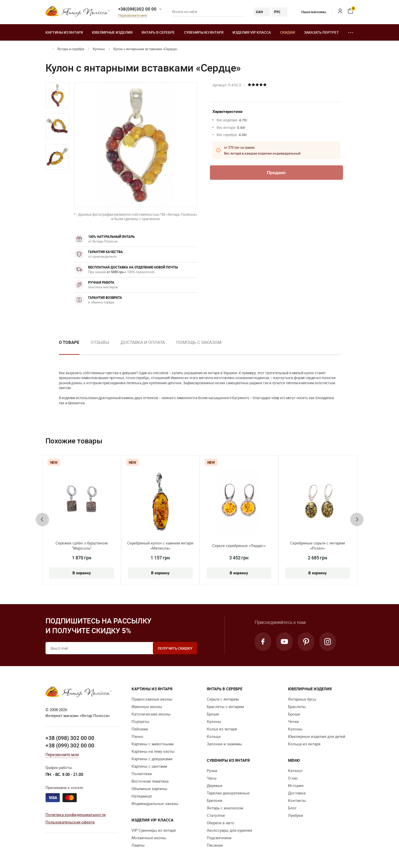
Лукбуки (295, 815)
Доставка (297, 793)
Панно (137, 736)
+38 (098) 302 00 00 (70, 738)
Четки (293, 721)
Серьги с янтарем (223, 699)
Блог (292, 808)
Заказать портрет (321, 32)
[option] (57, 95)
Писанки (215, 845)
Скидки (287, 32)
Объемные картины (149, 789)
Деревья (215, 785)
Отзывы (100, 342)
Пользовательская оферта (70, 822)
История (296, 785)
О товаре (69, 342)
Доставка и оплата (143, 342)
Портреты (140, 721)
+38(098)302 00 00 (137, 9)
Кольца (214, 736)
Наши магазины (310, 12)
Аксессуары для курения (229, 830)
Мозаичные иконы (149, 838)
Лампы (138, 845)
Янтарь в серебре (158, 32)
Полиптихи (142, 774)
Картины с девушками (152, 759)
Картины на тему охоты (153, 751)
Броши (213, 714)
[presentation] (42, 520)
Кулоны (99, 49)
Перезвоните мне (133, 16)
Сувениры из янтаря (204, 32)
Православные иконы (152, 699)
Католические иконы (151, 714)
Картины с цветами (149, 766)
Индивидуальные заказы (155, 803)
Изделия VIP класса (252, 32)
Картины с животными (153, 744)
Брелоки (215, 800)
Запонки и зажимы (224, 744)
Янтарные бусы (302, 699)
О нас (293, 778)
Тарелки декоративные (228, 793)
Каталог (295, 771)
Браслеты (297, 706)
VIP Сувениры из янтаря (154, 830)
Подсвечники (219, 838)
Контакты (297, 800)
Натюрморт (142, 796)
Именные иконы (147, 706)
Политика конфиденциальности (76, 815)
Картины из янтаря (64, 32)
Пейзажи (140, 729)
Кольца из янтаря (304, 744)
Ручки (212, 771)
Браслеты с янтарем (225, 706)
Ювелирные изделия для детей (317, 736)
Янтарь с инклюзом (225, 808)
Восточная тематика (150, 781)
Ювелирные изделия (112, 32)
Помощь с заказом (199, 342)
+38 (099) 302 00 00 (70, 745)
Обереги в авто (221, 823)
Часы (212, 778)
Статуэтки (216, 815)
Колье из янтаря (222, 729)
